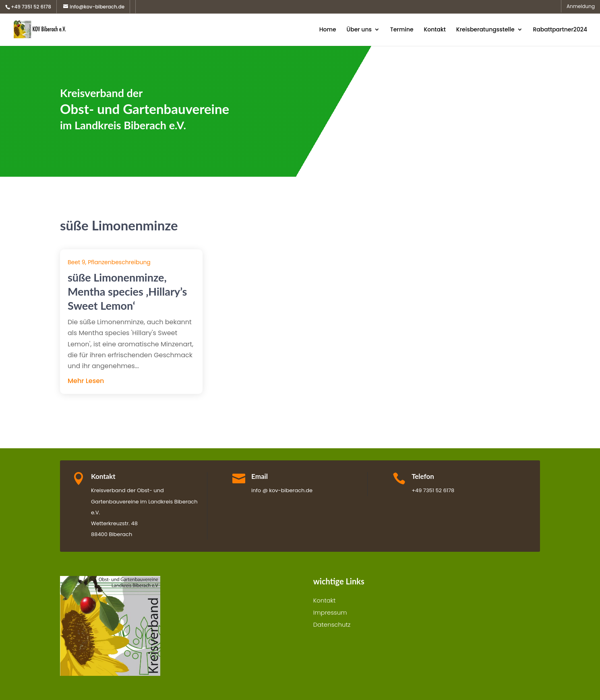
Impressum (330, 613)
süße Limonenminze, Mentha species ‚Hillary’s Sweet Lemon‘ (127, 291)
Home (328, 30)
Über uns (359, 30)
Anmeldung (581, 7)
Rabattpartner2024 (560, 30)
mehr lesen (86, 381)
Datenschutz (332, 625)
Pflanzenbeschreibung (119, 262)
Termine (402, 30)
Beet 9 (77, 262)
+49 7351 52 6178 (31, 7)
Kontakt (435, 30)
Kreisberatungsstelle (485, 30)
